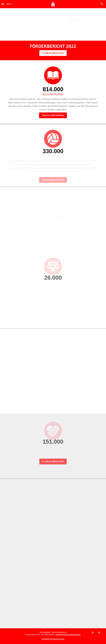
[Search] (102, 4)
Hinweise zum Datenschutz (53, 639)
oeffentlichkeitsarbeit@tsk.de (68, 635)
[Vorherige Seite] (93, 632)
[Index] (3, 4)
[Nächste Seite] (99, 632)
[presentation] (53, 24)
